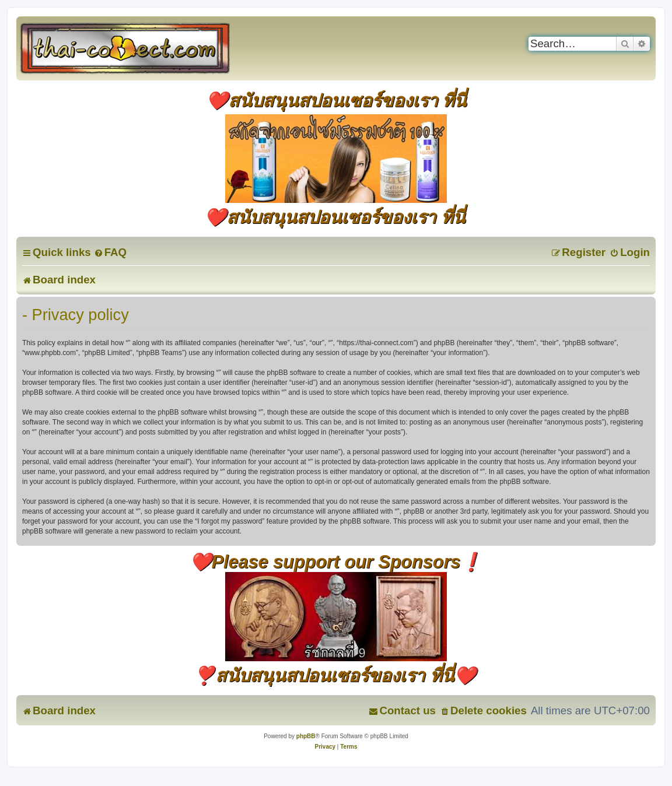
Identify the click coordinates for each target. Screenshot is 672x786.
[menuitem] (110, 252)
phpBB (306, 736)
